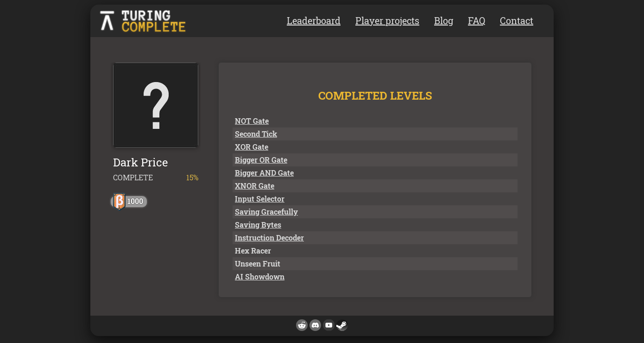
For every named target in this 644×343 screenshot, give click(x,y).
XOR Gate (252, 147)
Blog (444, 20)
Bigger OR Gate (261, 160)
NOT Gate (252, 121)
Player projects (387, 20)
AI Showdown (260, 276)
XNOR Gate (255, 186)
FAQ (477, 20)
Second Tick (256, 134)
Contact (517, 20)
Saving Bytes (258, 225)
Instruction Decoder (269, 238)
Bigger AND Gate (264, 173)
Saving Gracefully (266, 212)
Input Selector (260, 199)
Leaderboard (314, 20)
